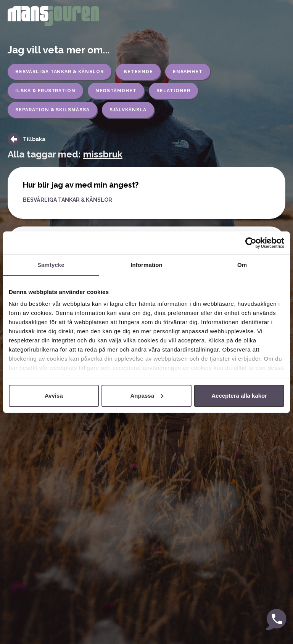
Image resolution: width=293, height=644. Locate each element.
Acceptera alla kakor (239, 396)
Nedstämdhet (116, 91)
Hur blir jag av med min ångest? (81, 185)
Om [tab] (242, 265)
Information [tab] (146, 265)
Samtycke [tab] (51, 265)
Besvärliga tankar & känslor (60, 72)
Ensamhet (188, 72)
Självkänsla (128, 110)
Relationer (174, 91)
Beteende (138, 72)
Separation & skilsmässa (52, 110)
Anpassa (147, 396)
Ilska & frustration (45, 91)
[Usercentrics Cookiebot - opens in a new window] (251, 243)
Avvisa (54, 396)
